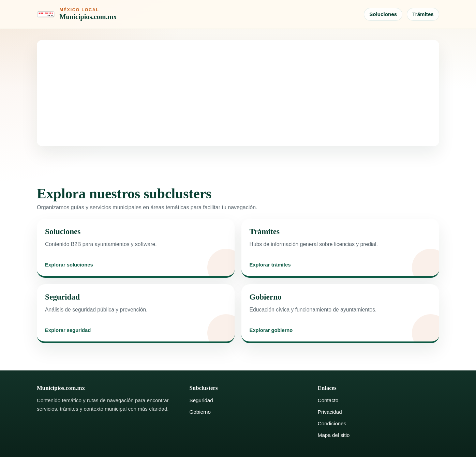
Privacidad (330, 412)
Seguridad (201, 400)
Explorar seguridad (68, 330)
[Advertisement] (238, 93)
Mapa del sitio (334, 435)
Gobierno (200, 412)
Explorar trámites (270, 265)
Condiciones (332, 423)
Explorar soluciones (69, 265)
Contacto (328, 400)
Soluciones (383, 14)
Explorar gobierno (271, 330)
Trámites (423, 14)
